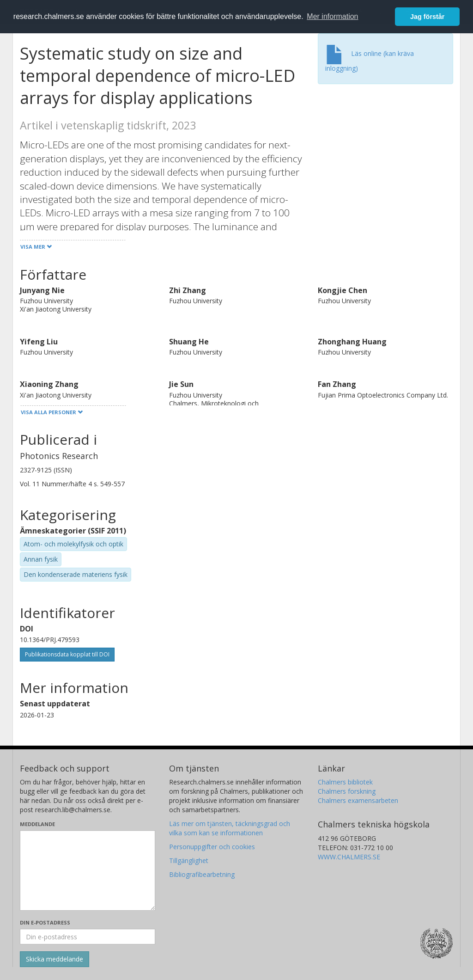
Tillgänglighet (189, 861)
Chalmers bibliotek (345, 782)
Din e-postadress (45, 922)
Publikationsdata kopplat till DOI (67, 654)
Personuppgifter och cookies (212, 847)
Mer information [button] (332, 16)
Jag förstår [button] (427, 17)
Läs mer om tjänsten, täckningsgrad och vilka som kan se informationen (230, 828)
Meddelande (37, 824)
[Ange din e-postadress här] (88, 937)
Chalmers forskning (347, 791)
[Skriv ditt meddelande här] (88, 870)
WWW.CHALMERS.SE (349, 857)
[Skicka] (55, 959)
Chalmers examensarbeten (358, 800)
